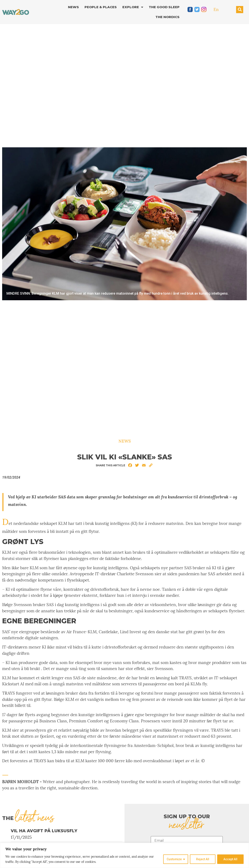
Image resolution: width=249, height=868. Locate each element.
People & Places (101, 7)
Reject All (203, 859)
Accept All (230, 859)
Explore (133, 7)
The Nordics (168, 17)
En (216, 9)
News (73, 7)
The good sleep (164, 7)
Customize (174, 859)
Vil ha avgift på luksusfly (44, 831)
